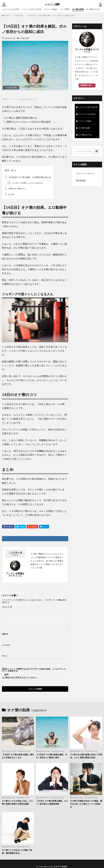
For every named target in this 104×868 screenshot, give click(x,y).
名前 (5, 634)
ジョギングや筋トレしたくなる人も (25, 183)
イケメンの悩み (51, 9)
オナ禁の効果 (78, 9)
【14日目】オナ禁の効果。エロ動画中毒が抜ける (28, 177)
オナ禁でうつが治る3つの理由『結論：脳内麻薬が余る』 (17, 852)
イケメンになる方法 (11, 9)
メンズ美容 (65, 9)
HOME (7, 15)
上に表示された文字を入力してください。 (20, 678)
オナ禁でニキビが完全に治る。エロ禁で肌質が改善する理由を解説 (17, 802)
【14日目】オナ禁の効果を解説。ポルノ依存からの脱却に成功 (51, 15)
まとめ (9, 194)
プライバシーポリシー (86, 174)
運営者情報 (81, 181)
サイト (5, 656)
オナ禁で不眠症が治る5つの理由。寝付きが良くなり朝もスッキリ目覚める (86, 804)
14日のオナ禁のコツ (15, 189)
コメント (7, 607)
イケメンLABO (52, 4)
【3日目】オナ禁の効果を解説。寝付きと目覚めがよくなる (18, 756)
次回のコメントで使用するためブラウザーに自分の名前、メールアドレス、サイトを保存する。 (35, 670)
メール (6, 645)
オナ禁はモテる (93, 9)
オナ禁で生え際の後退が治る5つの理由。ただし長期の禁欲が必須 (86, 756)
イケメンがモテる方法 (32, 9)
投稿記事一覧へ (86, 85)
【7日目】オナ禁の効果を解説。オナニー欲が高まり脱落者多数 (52, 802)
